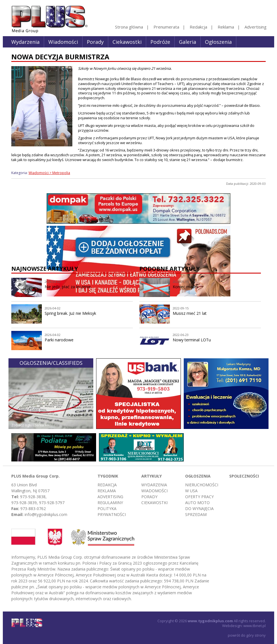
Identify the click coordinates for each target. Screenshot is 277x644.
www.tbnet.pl (255, 626)
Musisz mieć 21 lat (190, 313)
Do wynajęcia (199, 509)
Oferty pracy (199, 497)
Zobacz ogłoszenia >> (30, 425)
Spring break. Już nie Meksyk (70, 313)
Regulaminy (110, 503)
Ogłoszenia (218, 42)
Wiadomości (63, 42)
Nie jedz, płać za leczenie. (68, 287)
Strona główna (129, 27)
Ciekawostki (127, 42)
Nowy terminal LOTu (192, 340)
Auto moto (197, 503)
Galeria (188, 42)
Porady (95, 42)
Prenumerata (166, 27)
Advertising (256, 27)
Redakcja (198, 27)
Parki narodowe (59, 340)
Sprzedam (196, 514)
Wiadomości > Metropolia (49, 173)
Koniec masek (186, 287)
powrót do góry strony (247, 635)
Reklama (226, 27)
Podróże (160, 42)
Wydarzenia (25, 42)
